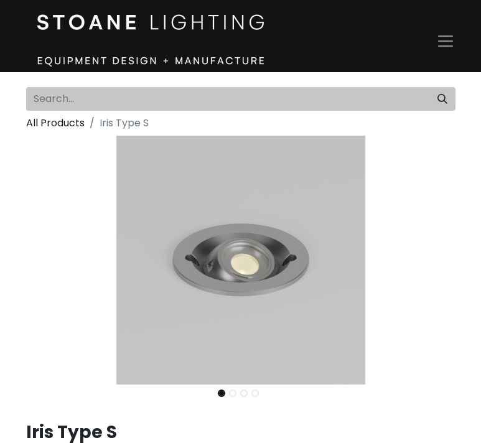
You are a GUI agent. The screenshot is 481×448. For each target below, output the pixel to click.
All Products (55, 123)
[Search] (442, 99)
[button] (58, 260)
